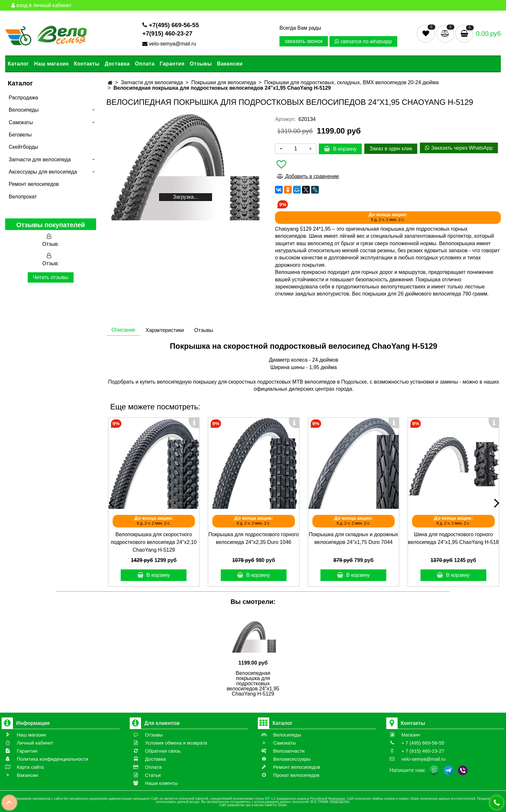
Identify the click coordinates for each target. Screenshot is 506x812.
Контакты (87, 64)
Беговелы (20, 135)
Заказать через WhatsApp (459, 148)
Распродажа (23, 98)
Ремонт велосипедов (34, 184)
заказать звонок (304, 41)
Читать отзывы (51, 277)
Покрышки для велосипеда (224, 82)
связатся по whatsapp (363, 41)
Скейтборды (23, 147)
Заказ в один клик (391, 149)
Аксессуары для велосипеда (43, 172)
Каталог (18, 64)
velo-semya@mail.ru (170, 44)
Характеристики (165, 330)
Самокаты (21, 122)
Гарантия (172, 64)
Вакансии (230, 64)
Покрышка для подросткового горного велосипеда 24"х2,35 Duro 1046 (254, 538)
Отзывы (201, 64)
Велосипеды (24, 110)
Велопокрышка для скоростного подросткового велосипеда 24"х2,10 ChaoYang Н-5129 (154, 542)
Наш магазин (51, 64)
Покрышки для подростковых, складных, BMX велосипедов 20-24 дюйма (352, 82)
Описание (124, 330)
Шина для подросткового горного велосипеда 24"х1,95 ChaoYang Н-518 (453, 538)
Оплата (145, 64)
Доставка (117, 64)
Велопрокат (23, 197)
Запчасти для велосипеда (40, 160)
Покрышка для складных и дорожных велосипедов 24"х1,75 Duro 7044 (354, 538)
